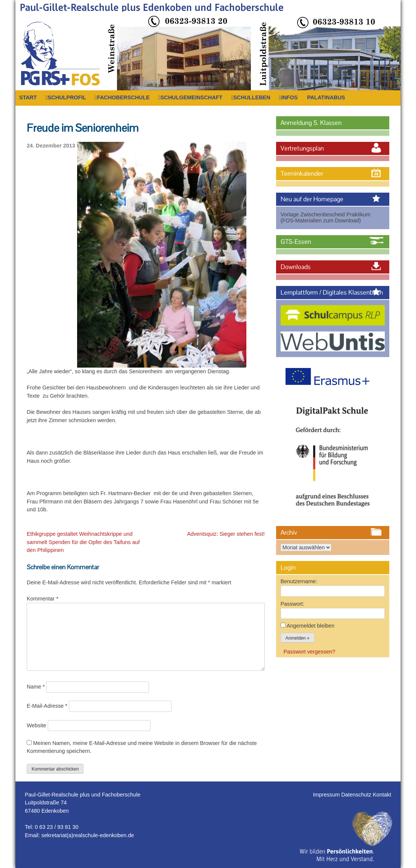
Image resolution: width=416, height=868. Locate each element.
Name (36, 687)
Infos (289, 97)
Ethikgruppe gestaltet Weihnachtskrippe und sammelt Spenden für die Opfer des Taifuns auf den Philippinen (83, 542)
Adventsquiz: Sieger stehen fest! (226, 534)
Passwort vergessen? (310, 652)
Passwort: (292, 604)
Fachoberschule (123, 97)
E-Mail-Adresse (47, 706)
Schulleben (252, 97)
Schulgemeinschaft (192, 97)
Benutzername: (299, 581)
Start (28, 97)
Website (36, 725)
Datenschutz (357, 795)
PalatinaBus (326, 97)
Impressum (327, 795)
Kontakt (382, 795)
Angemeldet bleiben (310, 626)
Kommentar (43, 599)
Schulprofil (67, 97)
